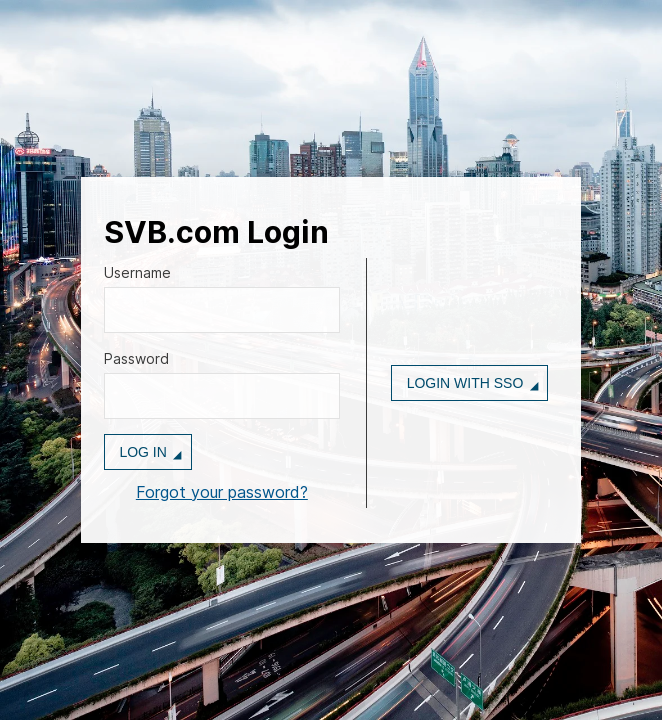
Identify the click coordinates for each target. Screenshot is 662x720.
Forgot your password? (222, 492)
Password (136, 358)
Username (137, 272)
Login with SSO (465, 383)
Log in (142, 452)
